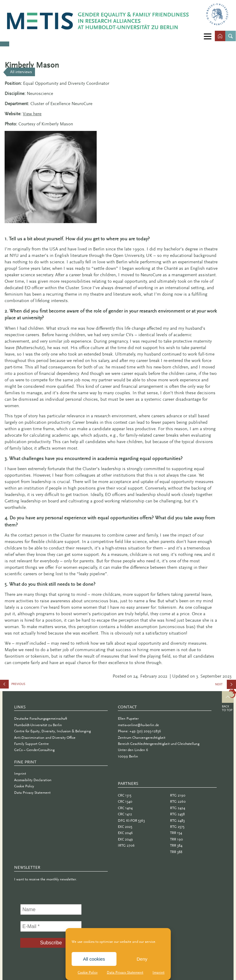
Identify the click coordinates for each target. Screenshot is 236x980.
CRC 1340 (125, 801)
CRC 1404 (125, 808)
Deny (142, 959)
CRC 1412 (125, 814)
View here (32, 114)
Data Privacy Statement (125, 972)
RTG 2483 (177, 821)
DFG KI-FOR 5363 (131, 821)
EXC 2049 (125, 839)
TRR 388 (176, 852)
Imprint (159, 972)
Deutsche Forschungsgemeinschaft (41, 718)
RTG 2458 (177, 814)
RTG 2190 (178, 795)
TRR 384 (176, 845)
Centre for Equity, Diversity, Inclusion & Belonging (52, 731)
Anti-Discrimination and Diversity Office (45, 738)
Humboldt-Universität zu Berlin (38, 725)
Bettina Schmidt (31, 685)
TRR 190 (176, 839)
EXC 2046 (125, 833)
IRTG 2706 (126, 845)
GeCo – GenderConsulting (34, 750)
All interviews (21, 72)
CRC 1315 (125, 795)
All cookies (94, 959)
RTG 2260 (178, 801)
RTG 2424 (178, 808)
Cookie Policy (88, 972)
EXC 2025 (125, 827)
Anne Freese (230, 687)
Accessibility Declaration (33, 780)
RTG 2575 (177, 827)
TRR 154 (176, 833)
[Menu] (208, 36)
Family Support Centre (31, 744)
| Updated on (182, 676)
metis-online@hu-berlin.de (138, 725)
